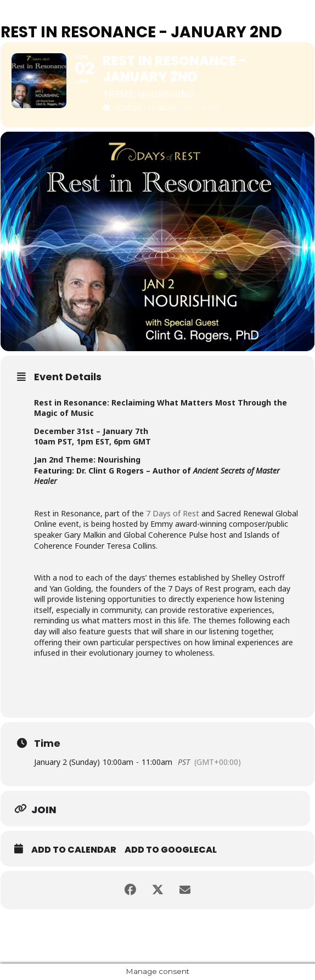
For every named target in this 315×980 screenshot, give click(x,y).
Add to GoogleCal (171, 850)
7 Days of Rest (173, 513)
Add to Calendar (74, 850)
